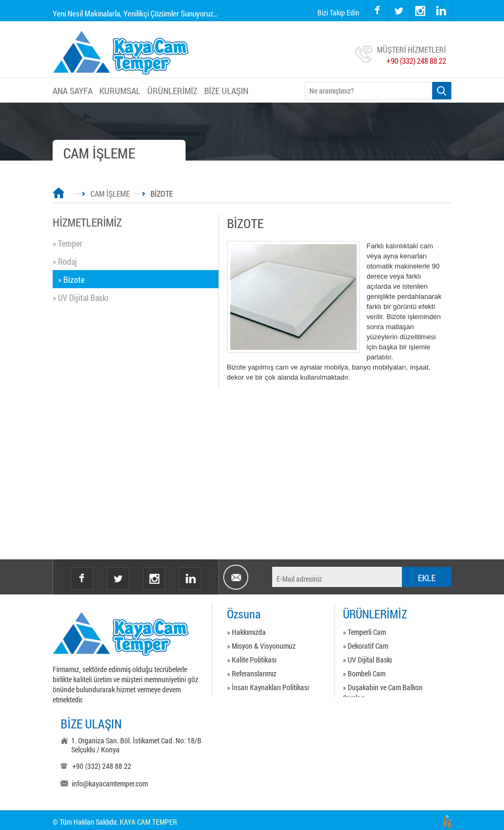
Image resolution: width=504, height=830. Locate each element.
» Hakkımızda (246, 632)
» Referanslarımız (252, 673)
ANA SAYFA (73, 91)
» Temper (68, 243)
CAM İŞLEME (110, 194)
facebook (377, 11)
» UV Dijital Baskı (81, 297)
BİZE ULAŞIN (226, 91)
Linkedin (190, 579)
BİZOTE (162, 194)
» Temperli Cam (364, 632)
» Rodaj (65, 261)
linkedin (441, 11)
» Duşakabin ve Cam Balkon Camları (383, 689)
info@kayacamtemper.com (110, 783)
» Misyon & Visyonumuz (261, 646)
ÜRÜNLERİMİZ (172, 91)
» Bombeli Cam (364, 673)
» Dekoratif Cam (366, 646)
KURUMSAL (120, 91)
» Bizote (71, 279)
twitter (388, 0)
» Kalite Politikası (252, 660)
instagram (410, 0)
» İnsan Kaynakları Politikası (268, 687)
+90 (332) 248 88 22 (416, 61)
